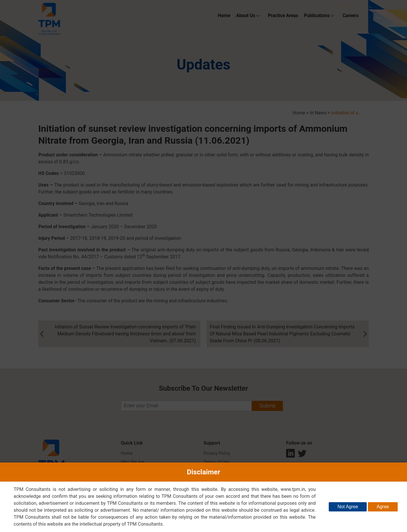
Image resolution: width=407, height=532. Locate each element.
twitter (302, 455)
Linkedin (290, 455)
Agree (383, 507)
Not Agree (348, 507)
